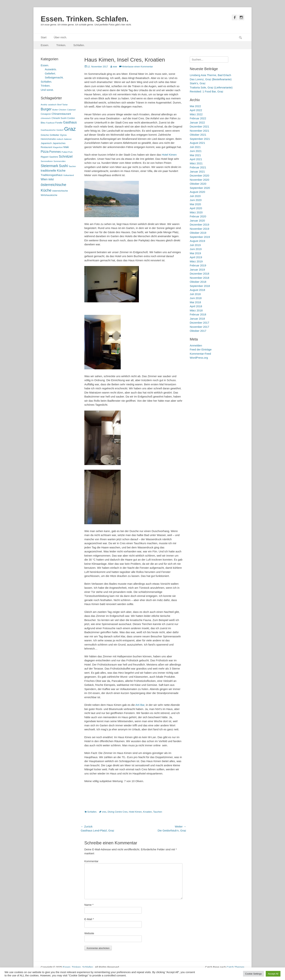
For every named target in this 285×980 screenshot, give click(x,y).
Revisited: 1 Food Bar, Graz (206, 91)
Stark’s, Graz (198, 83)
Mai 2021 (195, 155)
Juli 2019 (195, 245)
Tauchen (158, 812)
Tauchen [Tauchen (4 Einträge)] (72, 166)
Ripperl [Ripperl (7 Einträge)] (45, 157)
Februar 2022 (198, 118)
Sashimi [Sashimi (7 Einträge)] (54, 157)
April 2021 (196, 159)
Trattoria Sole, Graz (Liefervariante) (211, 87)
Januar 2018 (197, 319)
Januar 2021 (197, 172)
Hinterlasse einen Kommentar (137, 67)
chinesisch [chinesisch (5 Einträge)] (46, 118)
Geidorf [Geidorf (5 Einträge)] (60, 130)
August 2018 (197, 290)
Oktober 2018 (198, 282)
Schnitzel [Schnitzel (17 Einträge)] (66, 156)
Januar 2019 (197, 270)
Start (44, 37)
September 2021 (200, 139)
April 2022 (196, 110)
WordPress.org (199, 358)
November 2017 (199, 327)
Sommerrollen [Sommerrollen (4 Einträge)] (59, 161)
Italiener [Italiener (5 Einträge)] (68, 139)
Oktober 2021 (198, 135)
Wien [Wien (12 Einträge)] (44, 179)
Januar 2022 (197, 122)
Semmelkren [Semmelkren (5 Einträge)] (47, 161)
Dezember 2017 (199, 323)
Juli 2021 (195, 147)
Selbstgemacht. (54, 77)
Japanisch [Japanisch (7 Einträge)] (46, 143)
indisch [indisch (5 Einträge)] (60, 139)
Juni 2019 (196, 249)
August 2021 (197, 143)
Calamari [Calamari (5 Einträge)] (71, 110)
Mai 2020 (195, 204)
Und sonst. (47, 90)
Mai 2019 (195, 253)
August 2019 (197, 241)
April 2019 (196, 257)
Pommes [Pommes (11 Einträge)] (55, 152)
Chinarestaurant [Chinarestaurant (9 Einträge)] (61, 114)
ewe (115, 67)
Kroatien (147, 812)
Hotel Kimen (169, 155)
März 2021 (196, 163)
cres (104, 812)
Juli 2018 (195, 294)
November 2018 (199, 278)
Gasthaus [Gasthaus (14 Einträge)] (70, 122)
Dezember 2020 (199, 175)
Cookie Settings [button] (253, 974)
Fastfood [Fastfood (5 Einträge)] (50, 123)
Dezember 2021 (199, 126)
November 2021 (199, 131)
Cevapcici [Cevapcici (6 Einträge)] (46, 114)
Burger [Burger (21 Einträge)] (46, 109)
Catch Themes (235, 967)
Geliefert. (50, 73)
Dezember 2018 (199, 274)
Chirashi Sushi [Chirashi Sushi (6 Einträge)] (59, 118)
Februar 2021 (198, 167)
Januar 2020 (197, 221)
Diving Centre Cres (118, 812)
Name (89, 905)
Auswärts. (51, 69)
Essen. (45, 45)
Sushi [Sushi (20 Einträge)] (63, 166)
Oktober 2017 (198, 331)
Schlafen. (79, 45)
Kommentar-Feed (200, 354)
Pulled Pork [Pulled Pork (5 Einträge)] (67, 152)
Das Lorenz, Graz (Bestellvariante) (211, 79)
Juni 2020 (196, 200)
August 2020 (197, 192)
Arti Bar (140, 705)
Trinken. (61, 45)
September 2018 (200, 286)
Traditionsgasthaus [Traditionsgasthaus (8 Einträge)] (52, 175)
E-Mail (89, 919)
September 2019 (200, 237)
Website (89, 933)
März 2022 (196, 114)
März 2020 (196, 212)
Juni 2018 (196, 298)
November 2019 (199, 229)
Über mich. (60, 37)
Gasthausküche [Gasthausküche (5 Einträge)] (48, 130)
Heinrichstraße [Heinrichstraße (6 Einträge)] (48, 139)
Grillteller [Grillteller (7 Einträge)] (54, 135)
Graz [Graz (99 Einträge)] (70, 129)
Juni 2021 (196, 151)
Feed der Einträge (201, 349)
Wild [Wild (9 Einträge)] (51, 179)
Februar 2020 (198, 216)
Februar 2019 (198, 265)
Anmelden (196, 345)
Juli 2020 (195, 196)
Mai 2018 (195, 302)
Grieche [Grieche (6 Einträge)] (45, 135)
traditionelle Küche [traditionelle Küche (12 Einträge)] (53, 171)
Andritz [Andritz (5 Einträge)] (44, 105)
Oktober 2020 (198, 184)
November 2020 (199, 180)
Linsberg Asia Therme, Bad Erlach (210, 75)
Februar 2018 (198, 314)
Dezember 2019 (199, 225)
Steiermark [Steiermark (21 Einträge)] (49, 166)
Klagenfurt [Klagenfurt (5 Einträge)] (58, 147)
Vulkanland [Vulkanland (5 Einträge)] (69, 175)
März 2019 (196, 261)
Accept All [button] (273, 974)
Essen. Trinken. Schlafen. (85, 19)
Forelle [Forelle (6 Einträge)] (59, 123)
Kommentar (91, 861)
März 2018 (196, 310)
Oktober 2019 (198, 233)
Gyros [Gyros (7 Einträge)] (63, 135)
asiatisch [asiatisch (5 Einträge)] (52, 105)
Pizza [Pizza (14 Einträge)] (45, 152)
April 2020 (196, 208)
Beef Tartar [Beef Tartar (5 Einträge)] (63, 105)
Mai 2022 (195, 106)
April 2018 (196, 306)
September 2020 (200, 188)
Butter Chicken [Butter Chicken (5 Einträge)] (59, 110)
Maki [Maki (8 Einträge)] (66, 147)
